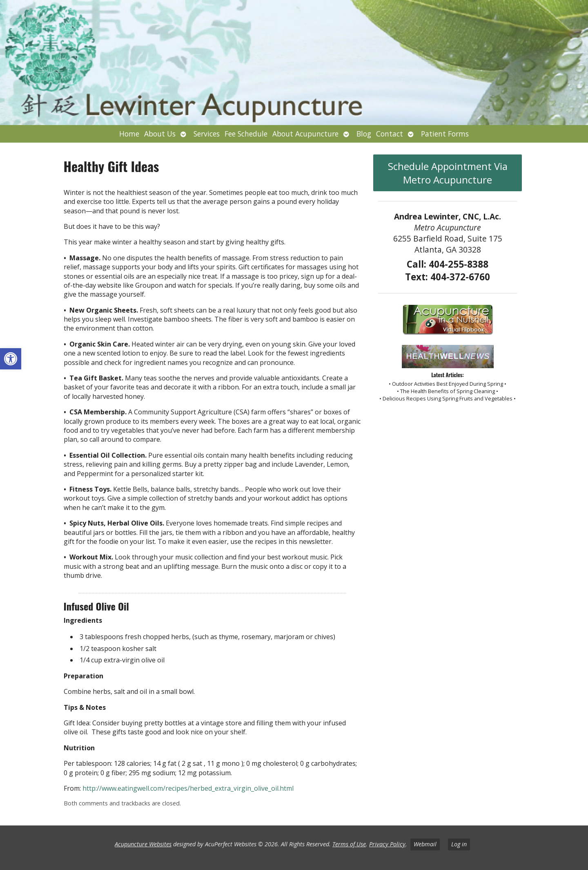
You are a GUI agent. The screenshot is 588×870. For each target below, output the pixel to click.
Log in (459, 844)
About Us (160, 134)
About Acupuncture (305, 134)
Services (207, 134)
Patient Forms (445, 134)
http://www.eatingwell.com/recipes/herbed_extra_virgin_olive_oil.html (188, 788)
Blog (364, 134)
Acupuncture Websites (143, 844)
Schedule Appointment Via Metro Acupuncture (448, 173)
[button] (11, 359)
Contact (390, 134)
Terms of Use (349, 844)
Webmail (425, 844)
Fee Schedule (246, 134)
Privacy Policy (387, 844)
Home (129, 134)
